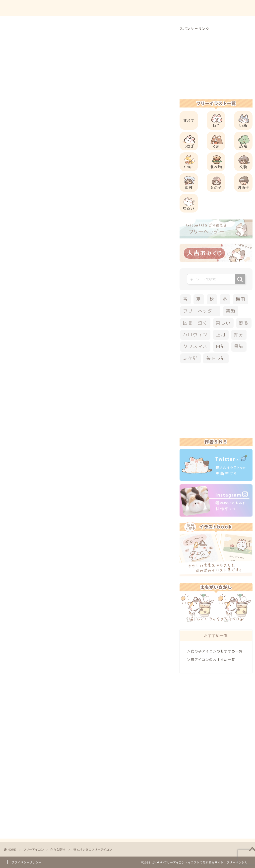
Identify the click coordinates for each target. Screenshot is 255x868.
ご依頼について (232, 8)
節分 (239, 335)
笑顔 (231, 311)
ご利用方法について (170, 8)
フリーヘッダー (200, 311)
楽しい (223, 323)
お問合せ (203, 8)
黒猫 (239, 346)
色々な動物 (29, 36)
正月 (221, 335)
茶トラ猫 (216, 358)
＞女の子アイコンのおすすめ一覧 (215, 651)
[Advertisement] (111, 203)
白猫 (221, 346)
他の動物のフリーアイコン (63, 306)
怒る (244, 323)
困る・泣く (195, 323)
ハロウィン (195, 335)
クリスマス (195, 346)
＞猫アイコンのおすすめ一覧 (211, 659)
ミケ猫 (190, 358)
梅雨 (241, 299)
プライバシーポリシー (26, 862)
